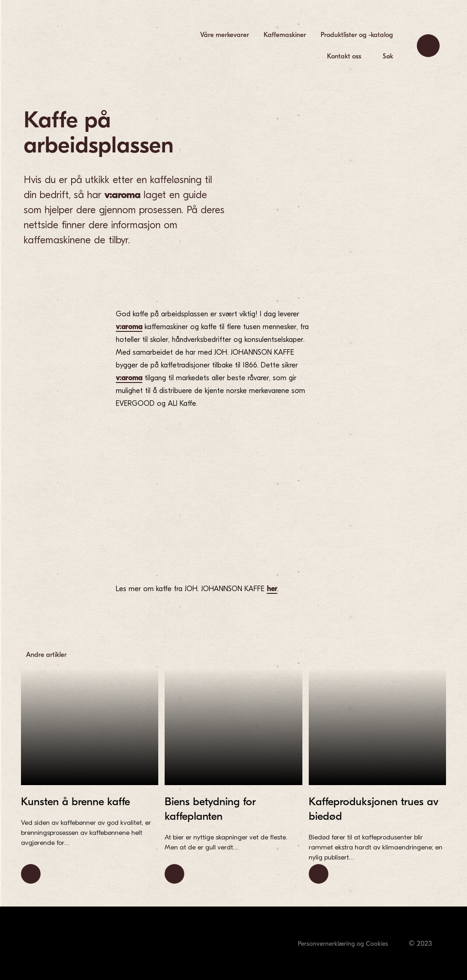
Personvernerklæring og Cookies (343, 944)
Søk (388, 56)
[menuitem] (225, 35)
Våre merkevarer (225, 35)
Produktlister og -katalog (357, 35)
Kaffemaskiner (285, 35)
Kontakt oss (344, 56)
